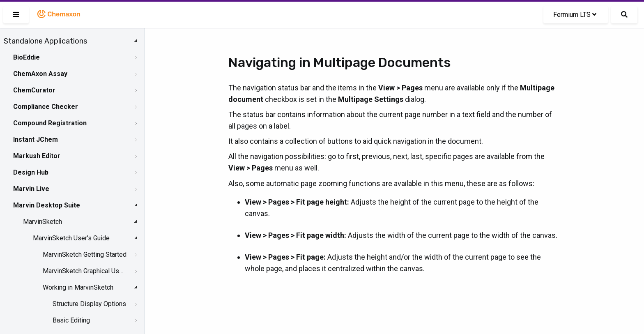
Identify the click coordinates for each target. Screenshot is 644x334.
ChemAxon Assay (40, 74)
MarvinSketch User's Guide (71, 238)
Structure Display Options (89, 304)
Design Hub (31, 172)
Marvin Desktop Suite (47, 205)
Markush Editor (37, 156)
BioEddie (26, 57)
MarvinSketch (43, 222)
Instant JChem (36, 139)
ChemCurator (34, 90)
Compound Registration (50, 123)
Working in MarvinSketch (78, 287)
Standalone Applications (45, 41)
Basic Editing (71, 320)
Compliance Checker (46, 107)
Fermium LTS (575, 15)
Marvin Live (31, 189)
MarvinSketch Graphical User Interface (85, 271)
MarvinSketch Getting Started (85, 255)
